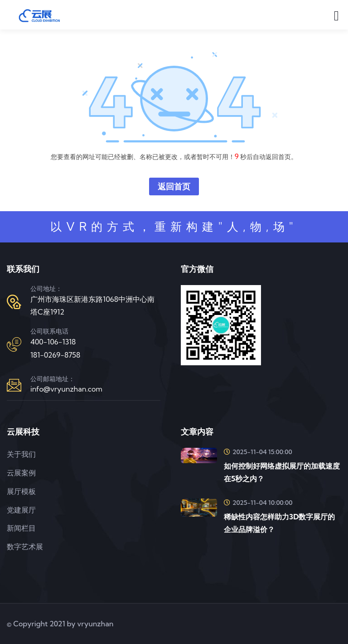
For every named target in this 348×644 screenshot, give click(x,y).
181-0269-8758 (55, 355)
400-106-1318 (53, 342)
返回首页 (174, 186)
